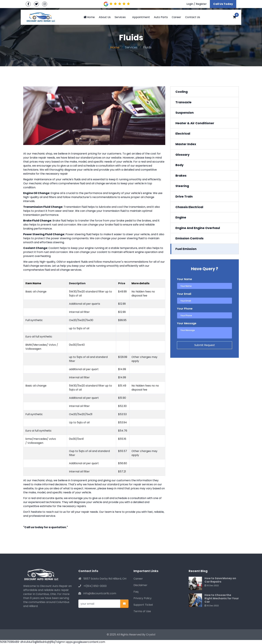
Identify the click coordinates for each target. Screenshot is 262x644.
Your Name (184, 279)
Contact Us (193, 17)
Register (201, 4)
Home (89, 17)
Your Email (184, 294)
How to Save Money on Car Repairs (220, 580)
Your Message (187, 323)
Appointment (141, 17)
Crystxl (151, 635)
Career (176, 17)
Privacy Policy (143, 598)
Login (190, 4)
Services (120, 17)
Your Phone (185, 309)
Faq (136, 592)
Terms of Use (142, 611)
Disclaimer (140, 585)
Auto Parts (161, 17)
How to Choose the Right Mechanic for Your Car (222, 598)
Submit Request (205, 345)
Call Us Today (223, 4)
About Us (105, 17)
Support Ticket (143, 605)
